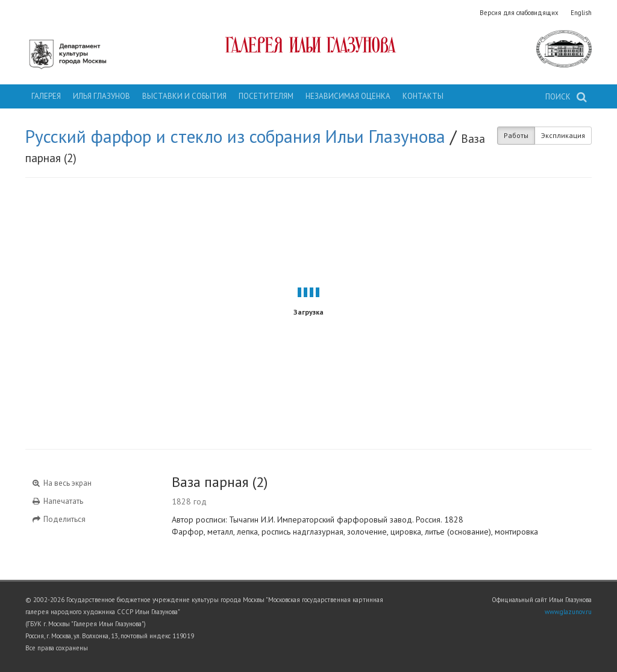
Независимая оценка (348, 96)
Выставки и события (184, 96)
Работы (516, 135)
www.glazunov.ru (568, 612)
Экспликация (563, 135)
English (581, 13)
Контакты (423, 96)
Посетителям (266, 96)
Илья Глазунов (102, 96)
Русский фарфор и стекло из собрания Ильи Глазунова (235, 136)
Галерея (46, 96)
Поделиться (58, 519)
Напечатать (57, 501)
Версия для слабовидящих (519, 13)
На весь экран (61, 483)
